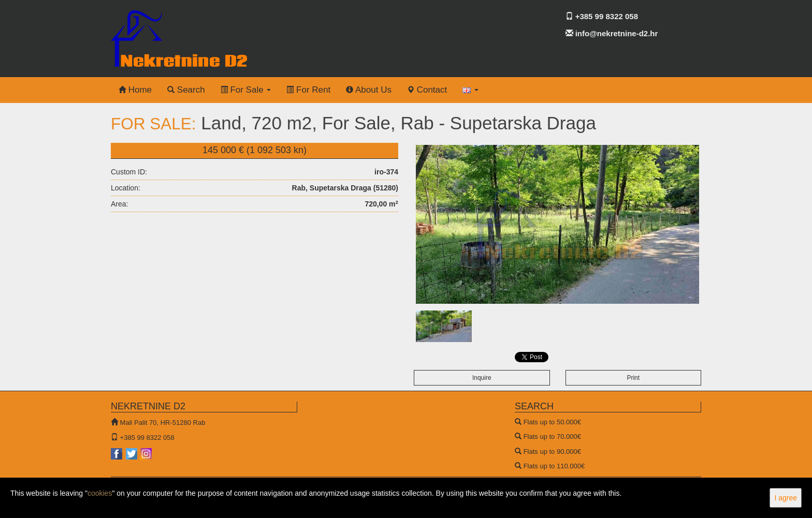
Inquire (482, 378)
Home (135, 90)
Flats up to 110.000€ (554, 466)
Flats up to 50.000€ (552, 422)
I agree (786, 498)
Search (186, 90)
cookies (100, 493)
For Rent (308, 90)
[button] (470, 90)
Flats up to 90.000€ (552, 452)
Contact (427, 90)
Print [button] (633, 378)
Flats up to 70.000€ (552, 436)
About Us (369, 90)
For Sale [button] (246, 90)
